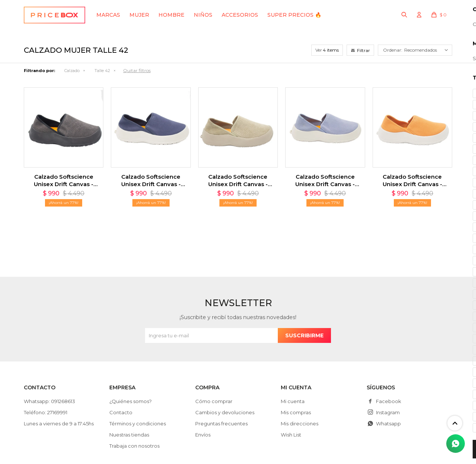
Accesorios (240, 15)
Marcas (108, 15)
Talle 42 (102, 71)
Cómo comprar (214, 401)
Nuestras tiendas (129, 435)
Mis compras (296, 412)
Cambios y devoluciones (225, 412)
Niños (203, 15)
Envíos (203, 435)
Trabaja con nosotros (134, 446)
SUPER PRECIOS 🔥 (294, 15)
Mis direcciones (300, 424)
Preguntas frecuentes (221, 424)
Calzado (72, 71)
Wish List (291, 435)
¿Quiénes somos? (131, 401)
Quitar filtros (137, 70)
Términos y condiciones (138, 424)
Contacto (121, 412)
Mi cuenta (293, 401)
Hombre (171, 15)
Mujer (139, 15)
